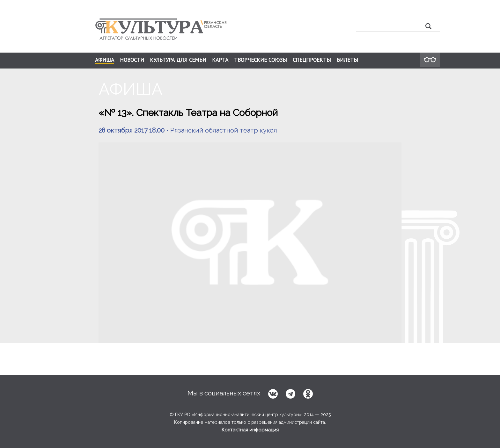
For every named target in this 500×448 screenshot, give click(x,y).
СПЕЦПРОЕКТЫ (312, 60)
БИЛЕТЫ (347, 60)
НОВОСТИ (132, 60)
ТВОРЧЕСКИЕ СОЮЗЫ (261, 60)
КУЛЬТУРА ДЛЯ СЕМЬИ (178, 60)
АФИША (105, 60)
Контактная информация (250, 430)
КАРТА (220, 60)
